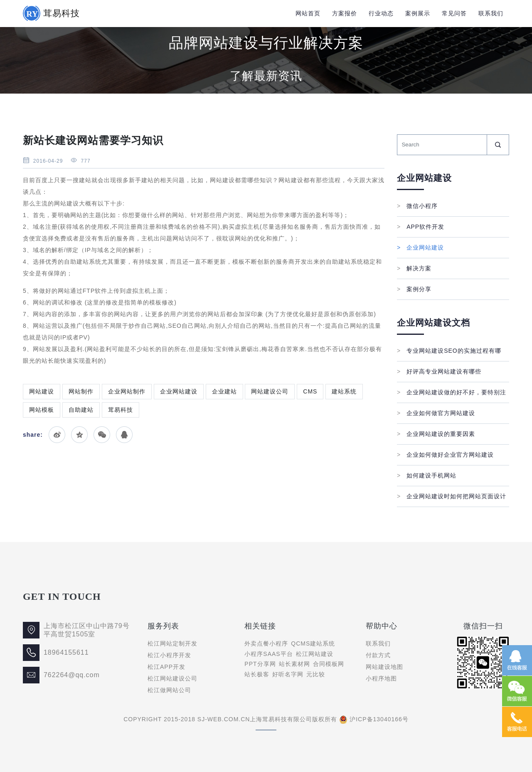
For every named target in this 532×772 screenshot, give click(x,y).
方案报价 (345, 13)
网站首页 (308, 13)
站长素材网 (294, 664)
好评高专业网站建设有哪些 (439, 371)
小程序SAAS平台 (268, 654)
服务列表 (163, 626)
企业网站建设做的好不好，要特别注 (452, 392)
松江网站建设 (315, 654)
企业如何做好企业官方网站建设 (445, 455)
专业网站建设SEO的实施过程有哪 (449, 351)
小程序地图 (381, 678)
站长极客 (257, 674)
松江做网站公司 (169, 690)
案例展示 (418, 13)
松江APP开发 (166, 667)
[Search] (442, 145)
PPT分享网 (260, 664)
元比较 (316, 674)
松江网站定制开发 (172, 643)
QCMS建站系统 (313, 643)
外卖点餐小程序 (266, 643)
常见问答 (454, 13)
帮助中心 (382, 626)
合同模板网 (329, 664)
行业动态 (381, 13)
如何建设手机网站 (427, 475)
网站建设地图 (384, 667)
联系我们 (491, 13)
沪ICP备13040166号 (379, 719)
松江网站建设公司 (172, 678)
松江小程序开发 (169, 655)
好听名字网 (288, 674)
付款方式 (378, 655)
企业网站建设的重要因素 (436, 434)
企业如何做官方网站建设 (436, 413)
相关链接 (260, 626)
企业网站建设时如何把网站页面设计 (452, 496)
